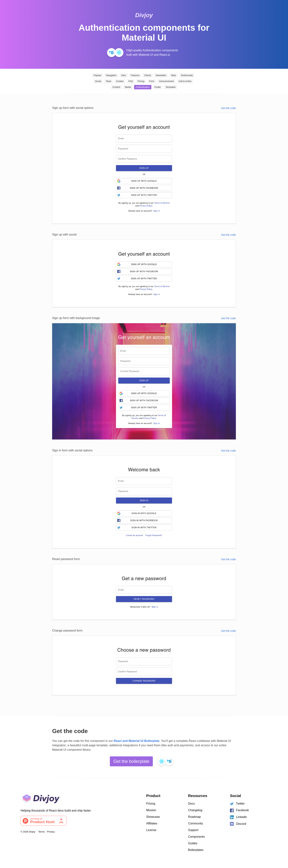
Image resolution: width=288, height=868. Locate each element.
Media (128, 87)
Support (193, 830)
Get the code (228, 108)
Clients (148, 75)
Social (98, 81)
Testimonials (187, 75)
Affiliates (152, 823)
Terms (41, 832)
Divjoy (144, 15)
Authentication (143, 87)
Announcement (166, 81)
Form (152, 81)
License (151, 830)
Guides (193, 843)
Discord (238, 824)
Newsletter (161, 75)
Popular (97, 75)
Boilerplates (196, 850)
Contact (120, 81)
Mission (151, 810)
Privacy (51, 832)
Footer (158, 87)
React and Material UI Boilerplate (137, 741)
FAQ (131, 81)
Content (116, 87)
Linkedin (238, 817)
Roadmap (194, 817)
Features (135, 75)
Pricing (141, 81)
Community (196, 823)
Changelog (195, 810)
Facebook (239, 810)
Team (108, 81)
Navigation (111, 75)
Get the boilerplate (131, 761)
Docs (191, 804)
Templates (171, 87)
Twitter (237, 804)
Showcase (153, 817)
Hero (124, 75)
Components (196, 837)
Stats (173, 75)
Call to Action (185, 81)
